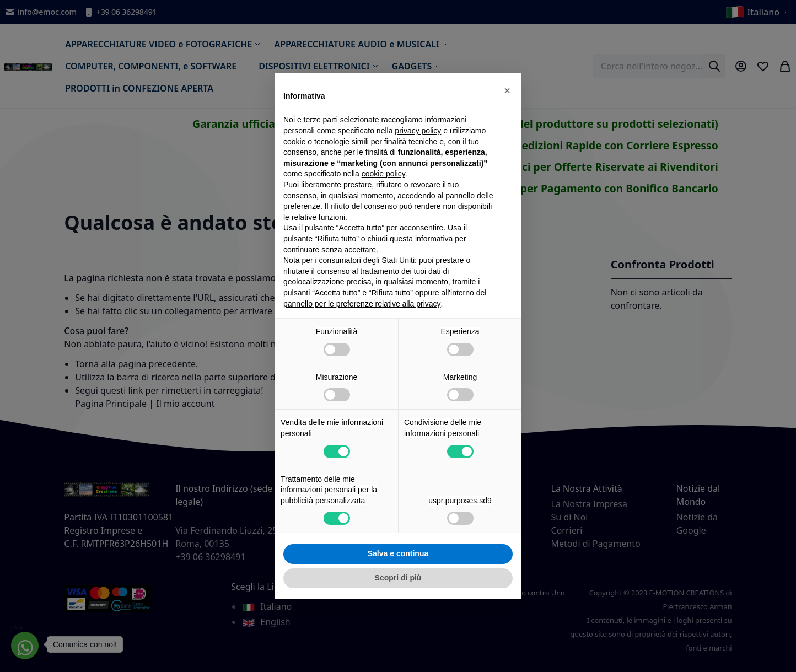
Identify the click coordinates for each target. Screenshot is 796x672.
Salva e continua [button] (398, 553)
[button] (507, 90)
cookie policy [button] (383, 174)
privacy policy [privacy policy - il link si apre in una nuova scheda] (418, 131)
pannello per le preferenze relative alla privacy (362, 304)
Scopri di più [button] (398, 578)
